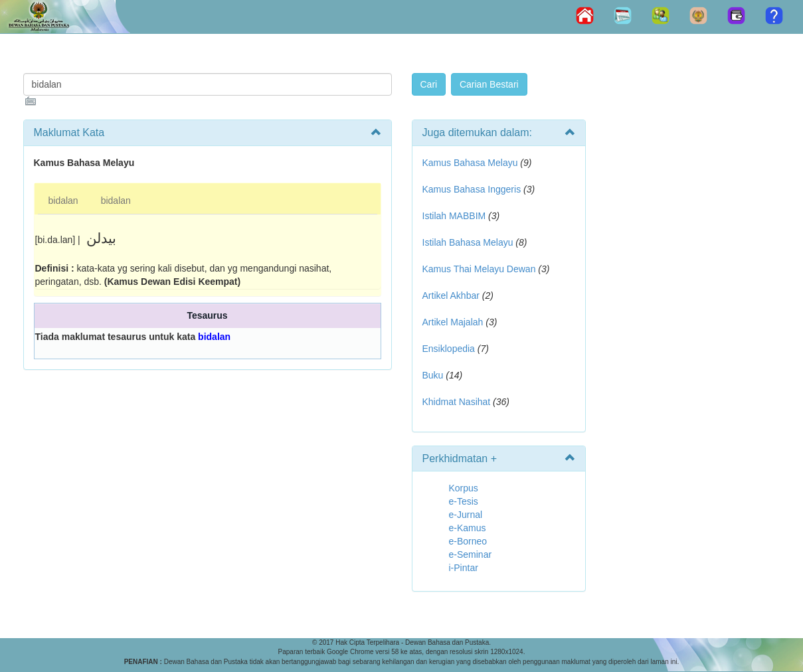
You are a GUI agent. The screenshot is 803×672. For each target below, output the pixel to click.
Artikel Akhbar (451, 295)
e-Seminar (471, 554)
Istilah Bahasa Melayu (468, 242)
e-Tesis (464, 501)
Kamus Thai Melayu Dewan (479, 269)
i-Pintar (464, 568)
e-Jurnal (466, 515)
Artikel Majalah (453, 322)
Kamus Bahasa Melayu (472, 163)
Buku (433, 375)
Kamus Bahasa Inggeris (472, 189)
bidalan (63, 201)
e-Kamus (468, 528)
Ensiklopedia (449, 349)
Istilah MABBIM (454, 216)
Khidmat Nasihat (457, 402)
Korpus (464, 488)
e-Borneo (468, 541)
